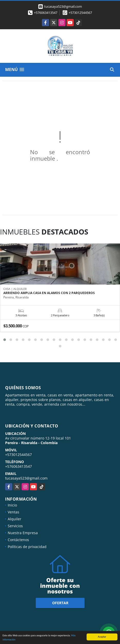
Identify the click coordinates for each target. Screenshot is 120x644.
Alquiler (15, 519)
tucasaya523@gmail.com (26, 478)
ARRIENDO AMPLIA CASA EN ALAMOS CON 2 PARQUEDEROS (49, 293)
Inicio (12, 505)
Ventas (13, 512)
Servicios (15, 526)
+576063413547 (46, 13)
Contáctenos (18, 540)
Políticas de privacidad (27, 547)
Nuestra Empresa (23, 533)
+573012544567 (80, 13)
